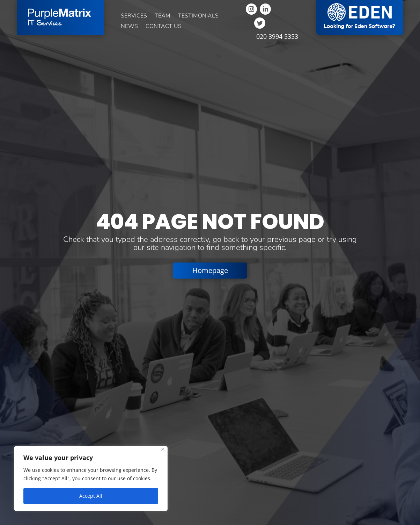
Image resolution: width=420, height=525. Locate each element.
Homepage (210, 270)
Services (134, 16)
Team (163, 16)
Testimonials (198, 16)
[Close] (163, 449)
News (129, 27)
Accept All (91, 496)
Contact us (164, 27)
